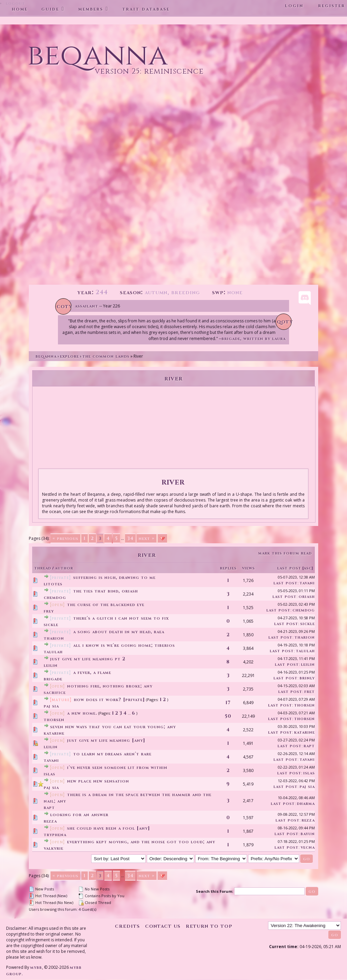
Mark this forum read (285, 553)
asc (308, 568)
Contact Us (163, 926)
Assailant (87, 306)
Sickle (51, 625)
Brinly (307, 678)
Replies (228, 568)
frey (49, 611)
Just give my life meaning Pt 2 (88, 659)
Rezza (50, 821)
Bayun (308, 834)
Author (64, 568)
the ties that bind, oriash (106, 591)
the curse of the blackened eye (106, 605)
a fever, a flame (92, 672)
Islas (49, 774)
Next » (147, 538)
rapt (309, 746)
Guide (50, 9)
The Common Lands (106, 356)
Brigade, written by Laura (254, 338)
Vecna (308, 847)
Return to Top (209, 926)
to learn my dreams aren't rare (112, 754)
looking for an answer (79, 815)
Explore (69, 356)
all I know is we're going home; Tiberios (124, 645)
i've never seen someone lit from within (117, 767)
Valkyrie (54, 848)
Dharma (306, 803)
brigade (53, 679)
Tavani (307, 583)
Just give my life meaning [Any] (106, 740)
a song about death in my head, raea (119, 632)
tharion (54, 638)
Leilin (51, 665)
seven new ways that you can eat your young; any (113, 727)
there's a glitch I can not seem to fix (121, 618)
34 (130, 538)
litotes (53, 584)
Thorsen (304, 705)
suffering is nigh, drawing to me (114, 577)
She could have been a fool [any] (109, 828)
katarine (54, 733)
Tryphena (55, 835)
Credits (127, 926)
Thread (43, 568)
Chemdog (55, 597)
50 (228, 716)
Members (91, 9)
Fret (310, 691)
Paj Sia (51, 706)
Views (248, 568)
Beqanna (46, 356)
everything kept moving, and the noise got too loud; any (141, 842)
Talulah (53, 652)
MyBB (36, 967)
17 (228, 703)
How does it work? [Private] (109, 700)
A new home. (82, 713)
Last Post (289, 568)
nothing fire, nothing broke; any (110, 686)
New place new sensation (98, 781)
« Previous (65, 538)
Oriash (307, 596)
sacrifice (55, 692)
